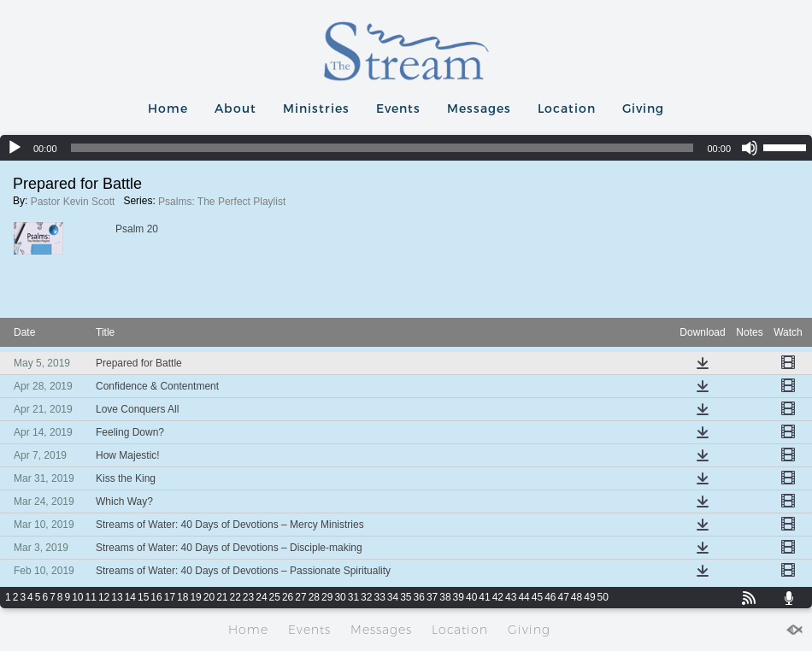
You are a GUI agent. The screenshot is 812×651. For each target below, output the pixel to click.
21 (222, 597)
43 (511, 597)
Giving (643, 108)
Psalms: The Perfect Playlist (222, 202)
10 (77, 597)
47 (563, 597)
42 (498, 597)
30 (340, 597)
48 (577, 597)
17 (170, 597)
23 (248, 597)
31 (353, 597)
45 (537, 597)
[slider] (382, 148)
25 (275, 597)
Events (398, 108)
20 (209, 597)
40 (471, 597)
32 (366, 597)
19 (195, 597)
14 (130, 597)
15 (143, 597)
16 (156, 597)
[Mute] (750, 148)
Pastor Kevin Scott (73, 202)
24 (261, 597)
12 (104, 597)
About (235, 108)
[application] (406, 148)
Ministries (316, 108)
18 (182, 597)
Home (168, 108)
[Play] (15, 148)
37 (432, 597)
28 (314, 597)
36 (419, 597)
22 (235, 597)
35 (406, 597)
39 (459, 597)
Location (567, 108)
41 (484, 597)
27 (300, 597)
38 (445, 597)
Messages (479, 108)
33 (379, 597)
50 (603, 597)
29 (327, 597)
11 (91, 597)
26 (288, 597)
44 (524, 597)
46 (550, 597)
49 (589, 597)
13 (117, 597)
